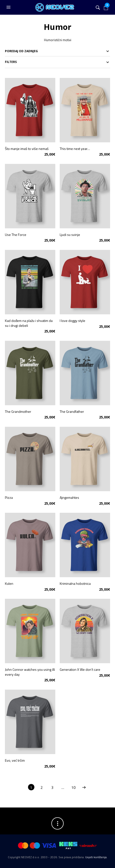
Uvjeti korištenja (96, 857)
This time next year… (75, 149)
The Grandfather (72, 411)
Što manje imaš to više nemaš (27, 149)
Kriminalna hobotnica (75, 583)
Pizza (9, 497)
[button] (9, 7)
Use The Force (16, 235)
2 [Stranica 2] (42, 787)
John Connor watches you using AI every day (30, 672)
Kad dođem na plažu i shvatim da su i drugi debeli (29, 323)
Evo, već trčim (15, 760)
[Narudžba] (57, 51)
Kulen (9, 583)
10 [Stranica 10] (73, 787)
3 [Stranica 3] (52, 787)
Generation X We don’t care (80, 669)
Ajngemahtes (69, 497)
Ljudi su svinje (70, 235)
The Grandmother (18, 411)
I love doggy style (72, 321)
